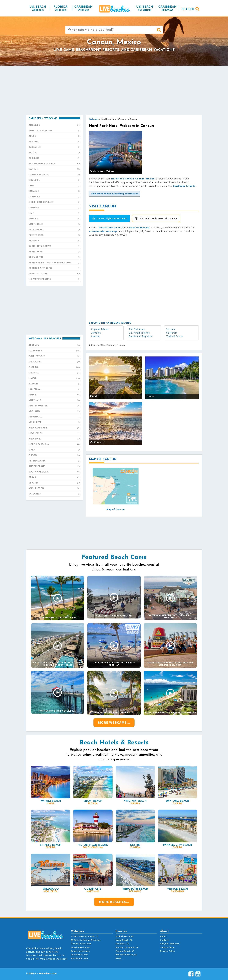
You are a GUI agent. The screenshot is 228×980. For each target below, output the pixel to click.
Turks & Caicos (175, 336)
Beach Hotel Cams (80, 951)
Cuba (55, 186)
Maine (55, 395)
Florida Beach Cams (81, 944)
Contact (164, 940)
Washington (55, 489)
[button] (115, 194)
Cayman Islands (100, 329)
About (163, 936)
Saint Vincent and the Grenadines (55, 263)
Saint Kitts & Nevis (55, 246)
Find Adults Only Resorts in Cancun (158, 218)
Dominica (55, 197)
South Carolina (55, 472)
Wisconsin (55, 494)
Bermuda (55, 158)
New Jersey (55, 434)
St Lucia (171, 329)
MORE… (120, 958)
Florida (55, 367)
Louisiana (55, 389)
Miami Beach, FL (124, 940)
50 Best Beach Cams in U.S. (85, 936)
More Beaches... (114, 902)
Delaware (55, 362)
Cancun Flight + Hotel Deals (112, 218)
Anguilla (55, 125)
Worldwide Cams (79, 958)
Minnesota (55, 417)
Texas (55, 478)
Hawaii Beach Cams (81, 947)
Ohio (55, 450)
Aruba (55, 136)
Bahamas (55, 142)
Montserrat (55, 230)
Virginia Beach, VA (125, 951)
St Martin (172, 333)
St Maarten (55, 257)
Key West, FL (122, 944)
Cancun (95, 336)
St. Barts (55, 241)
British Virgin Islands (55, 164)
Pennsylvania (55, 461)
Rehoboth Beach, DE (126, 955)
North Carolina (55, 445)
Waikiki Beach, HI (124, 936)
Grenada (55, 208)
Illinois (55, 384)
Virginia (55, 483)
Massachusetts (55, 406)
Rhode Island (55, 467)
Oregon (55, 456)
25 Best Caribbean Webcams (86, 940)
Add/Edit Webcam (170, 944)
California (55, 351)
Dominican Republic (141, 336)
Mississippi (55, 423)
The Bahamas (137, 329)
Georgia (55, 373)
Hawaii (55, 378)
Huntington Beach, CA (127, 947)
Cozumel (55, 180)
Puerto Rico (55, 235)
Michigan (55, 412)
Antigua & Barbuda (55, 131)
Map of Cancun (116, 509)
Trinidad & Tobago (55, 268)
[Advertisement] (114, 90)
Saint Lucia (55, 252)
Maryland (55, 400)
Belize (55, 153)
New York (55, 439)
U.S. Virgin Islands (139, 333)
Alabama (55, 345)
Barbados (55, 147)
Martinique (55, 224)
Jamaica (96, 333)
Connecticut (55, 356)
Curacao (55, 191)
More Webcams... (114, 723)
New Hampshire (55, 428)
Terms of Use (167, 947)
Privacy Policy (168, 951)
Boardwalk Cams (79, 955)
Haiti (55, 213)
